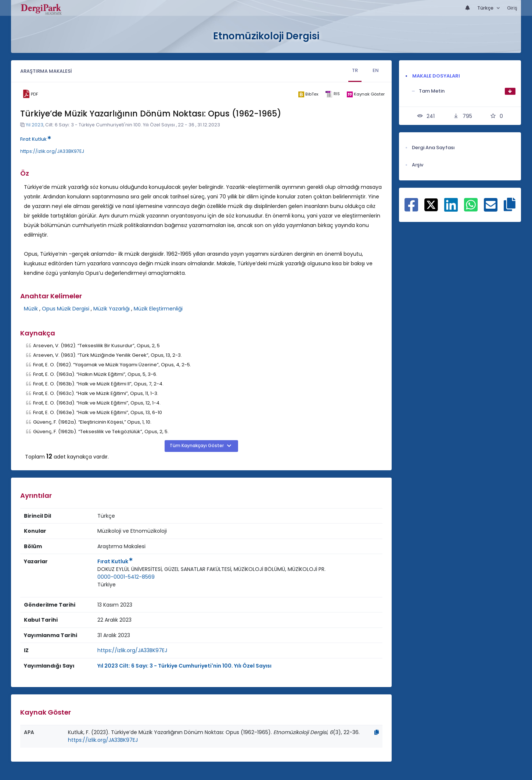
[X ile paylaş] (431, 204)
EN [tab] (376, 70)
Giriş (512, 8)
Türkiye (107, 585)
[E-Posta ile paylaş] (491, 209)
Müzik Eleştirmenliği (158, 309)
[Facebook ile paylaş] (411, 209)
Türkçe (486, 8)
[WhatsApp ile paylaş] (471, 209)
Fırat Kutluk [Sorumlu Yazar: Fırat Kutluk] (115, 561)
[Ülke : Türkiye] (107, 585)
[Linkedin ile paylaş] (451, 209)
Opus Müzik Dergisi (66, 309)
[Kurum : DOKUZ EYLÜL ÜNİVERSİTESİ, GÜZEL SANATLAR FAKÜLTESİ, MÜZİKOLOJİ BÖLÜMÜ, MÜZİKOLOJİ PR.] (211, 569)
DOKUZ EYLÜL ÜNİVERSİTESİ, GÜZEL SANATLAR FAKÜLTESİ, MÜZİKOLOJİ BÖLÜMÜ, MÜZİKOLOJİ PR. (211, 569)
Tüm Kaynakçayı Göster (197, 446)
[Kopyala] (377, 732)
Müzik (31, 309)
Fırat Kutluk (36, 139)
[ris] (332, 94)
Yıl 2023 (35, 125)
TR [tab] (355, 70)
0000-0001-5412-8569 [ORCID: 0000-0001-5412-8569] (126, 577)
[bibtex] (308, 94)
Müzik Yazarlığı (112, 309)
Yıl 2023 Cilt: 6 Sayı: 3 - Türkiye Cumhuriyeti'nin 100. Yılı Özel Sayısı (184, 666)
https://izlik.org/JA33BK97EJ (52, 151)
